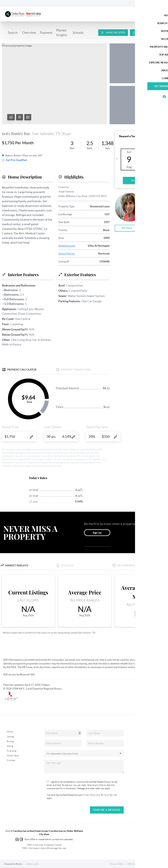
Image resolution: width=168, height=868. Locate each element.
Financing (11, 751)
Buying (10, 741)
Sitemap (160, 864)
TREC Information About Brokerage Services (44, 848)
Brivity (19, 864)
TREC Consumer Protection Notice (44, 845)
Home (10, 732)
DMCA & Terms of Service (140, 864)
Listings (10, 737)
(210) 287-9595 (150, 767)
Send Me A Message (107, 810)
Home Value (13, 756)
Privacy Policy (117, 864)
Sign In (155, 3)
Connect (11, 760)
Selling (10, 746)
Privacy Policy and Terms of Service (99, 795)
